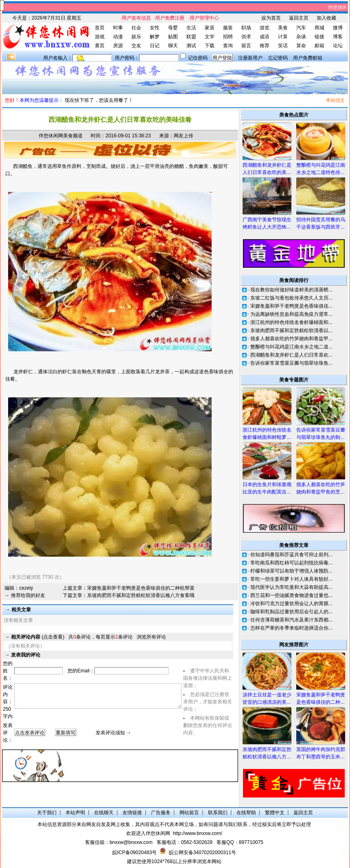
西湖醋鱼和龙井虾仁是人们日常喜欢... (291, 355)
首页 (100, 28)
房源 (118, 46)
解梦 (155, 37)
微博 (338, 28)
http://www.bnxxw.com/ (198, 833)
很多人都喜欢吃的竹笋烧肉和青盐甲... (291, 339)
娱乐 (136, 37)
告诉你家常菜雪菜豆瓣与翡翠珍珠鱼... (291, 363)
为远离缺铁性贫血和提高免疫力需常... (291, 314)
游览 (265, 28)
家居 (210, 28)
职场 (246, 28)
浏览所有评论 (151, 637)
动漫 (118, 37)
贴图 (173, 37)
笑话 (283, 46)
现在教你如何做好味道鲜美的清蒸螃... (291, 290)
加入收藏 (326, 18)
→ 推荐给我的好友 (25, 595)
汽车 (301, 28)
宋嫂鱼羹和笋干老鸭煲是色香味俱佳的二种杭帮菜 (141, 588)
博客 (338, 37)
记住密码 (198, 58)
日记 (155, 46)
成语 (265, 37)
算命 (301, 46)
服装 (228, 28)
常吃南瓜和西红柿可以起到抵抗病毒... (291, 563)
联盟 (191, 37)
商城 (319, 28)
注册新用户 (250, 58)
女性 (155, 28)
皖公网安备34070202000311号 (202, 853)
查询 (228, 46)
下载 (210, 46)
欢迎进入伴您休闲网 (148, 833)
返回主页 (299, 18)
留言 (246, 46)
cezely (26, 588)
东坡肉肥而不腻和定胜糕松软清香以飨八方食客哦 (141, 595)
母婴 (173, 28)
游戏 (100, 37)
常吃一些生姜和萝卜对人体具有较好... (291, 579)
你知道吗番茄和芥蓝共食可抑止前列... (291, 555)
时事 (118, 28)
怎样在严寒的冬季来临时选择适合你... (291, 628)
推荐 (265, 46)
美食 (283, 28)
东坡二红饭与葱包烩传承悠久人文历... (291, 298)
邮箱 (319, 46)
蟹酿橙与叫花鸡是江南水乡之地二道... (291, 347)
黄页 (100, 46)
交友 (136, 46)
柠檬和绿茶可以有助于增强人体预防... (291, 571)
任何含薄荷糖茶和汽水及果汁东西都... (291, 620)
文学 (210, 37)
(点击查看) (38, 637)
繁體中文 (275, 813)
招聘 (228, 37)
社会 (136, 28)
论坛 (338, 46)
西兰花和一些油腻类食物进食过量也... (291, 595)
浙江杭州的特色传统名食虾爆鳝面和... (291, 322)
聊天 (173, 46)
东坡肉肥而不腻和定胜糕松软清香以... (291, 330)
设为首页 (271, 18)
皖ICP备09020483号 (135, 853)
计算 (283, 37)
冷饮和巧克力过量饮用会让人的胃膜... (291, 604)
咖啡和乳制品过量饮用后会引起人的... (291, 612)
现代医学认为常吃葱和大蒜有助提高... (291, 587)
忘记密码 (278, 58)
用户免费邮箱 (308, 58)
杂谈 (301, 37)
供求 (246, 37)
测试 (191, 46)
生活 (191, 28)
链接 (319, 37)
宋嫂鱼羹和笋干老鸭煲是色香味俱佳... (291, 306)
